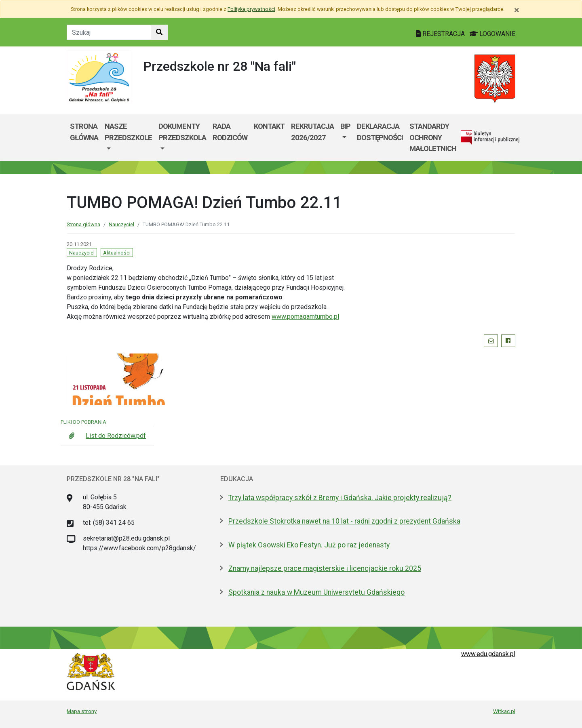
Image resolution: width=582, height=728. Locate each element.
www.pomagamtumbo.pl (305, 317)
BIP (345, 126)
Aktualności (117, 253)
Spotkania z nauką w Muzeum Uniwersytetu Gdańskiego (316, 592)
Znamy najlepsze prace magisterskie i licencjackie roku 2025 (325, 568)
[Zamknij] (517, 10)
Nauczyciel (121, 224)
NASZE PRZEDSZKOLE (128, 132)
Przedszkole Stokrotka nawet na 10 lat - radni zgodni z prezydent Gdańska (344, 521)
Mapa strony (82, 711)
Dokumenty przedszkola (182, 132)
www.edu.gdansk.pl (488, 654)
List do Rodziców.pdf (116, 436)
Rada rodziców (230, 132)
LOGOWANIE (492, 34)
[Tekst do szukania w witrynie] (109, 32)
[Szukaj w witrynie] (159, 32)
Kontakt (269, 126)
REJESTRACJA (441, 34)
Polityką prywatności (251, 9)
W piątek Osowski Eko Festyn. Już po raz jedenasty (309, 545)
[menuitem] (128, 138)
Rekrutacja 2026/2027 (312, 132)
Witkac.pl (504, 711)
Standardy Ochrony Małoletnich (433, 137)
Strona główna (84, 132)
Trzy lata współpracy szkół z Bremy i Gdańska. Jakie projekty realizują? (340, 498)
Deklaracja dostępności (380, 132)
